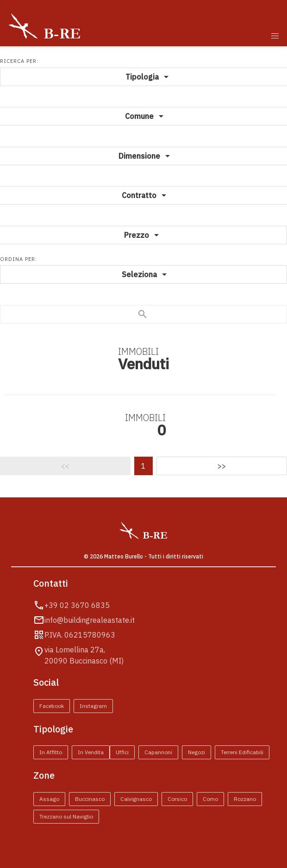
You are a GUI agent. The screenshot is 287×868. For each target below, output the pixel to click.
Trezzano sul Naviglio (66, 816)
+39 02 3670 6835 (77, 605)
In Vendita (91, 752)
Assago (49, 799)
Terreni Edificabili (242, 752)
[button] (275, 36)
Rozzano (245, 799)
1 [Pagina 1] (143, 466)
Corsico (177, 799)
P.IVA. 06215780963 (80, 635)
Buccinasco (90, 799)
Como (210, 799)
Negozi (197, 752)
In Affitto (51, 752)
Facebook (52, 706)
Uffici (122, 752)
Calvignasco (136, 799)
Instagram (93, 706)
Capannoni (158, 752)
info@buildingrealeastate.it (90, 620)
